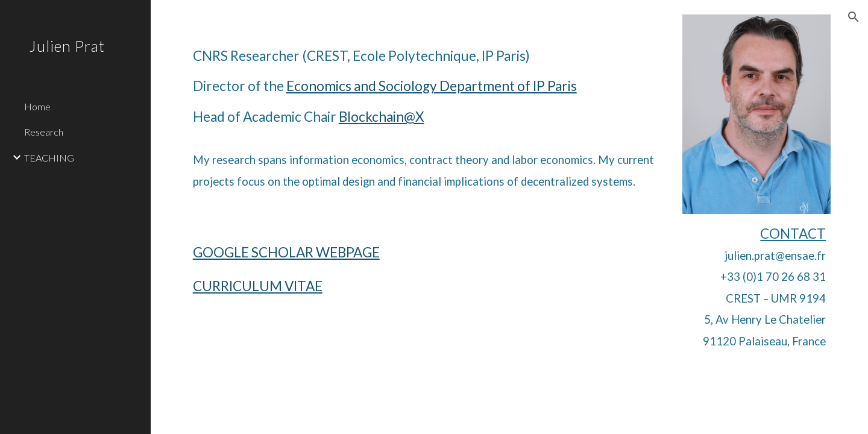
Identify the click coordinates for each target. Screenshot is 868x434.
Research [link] (44, 132)
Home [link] (37, 106)
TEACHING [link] (49, 158)
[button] (854, 17)
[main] (427, 107)
